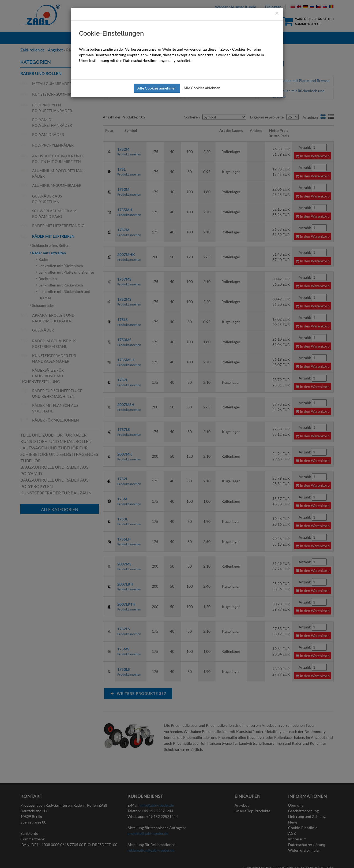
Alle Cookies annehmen (157, 88)
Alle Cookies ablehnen (202, 88)
